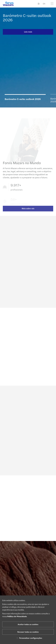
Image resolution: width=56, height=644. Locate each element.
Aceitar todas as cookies (28, 624)
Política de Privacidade (17, 616)
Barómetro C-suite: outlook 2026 (27, 17)
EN (44, 4)
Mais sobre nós (28, 210)
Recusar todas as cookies (28, 632)
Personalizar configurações (29, 638)
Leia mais (28, 32)
